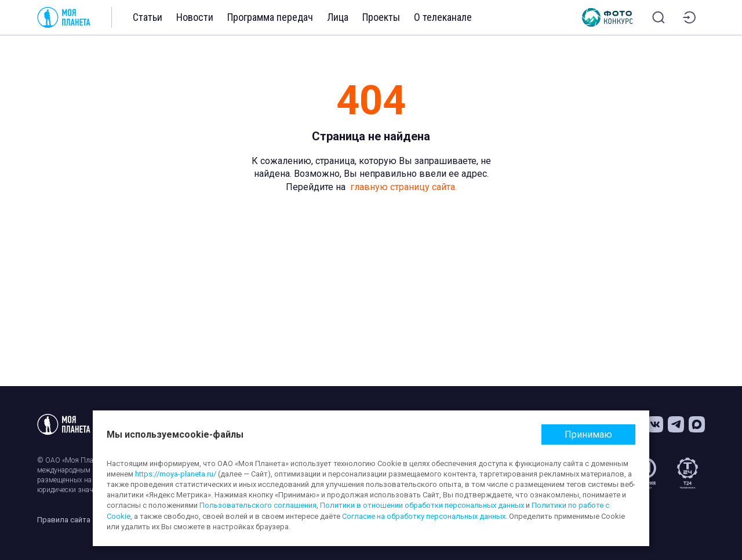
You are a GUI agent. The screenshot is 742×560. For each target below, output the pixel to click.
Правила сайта (64, 520)
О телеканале (443, 17)
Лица (338, 17)
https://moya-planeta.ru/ (176, 474)
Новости (195, 17)
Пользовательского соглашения (258, 505)
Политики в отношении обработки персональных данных (422, 505)
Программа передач (270, 17)
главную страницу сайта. (403, 187)
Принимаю (588, 434)
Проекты (381, 17)
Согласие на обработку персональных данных (424, 516)
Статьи (148, 17)
